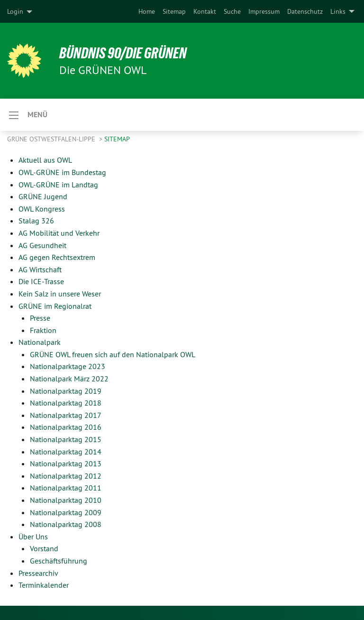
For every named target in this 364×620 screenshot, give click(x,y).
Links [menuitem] (338, 11)
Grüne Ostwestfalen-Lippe (52, 139)
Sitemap (174, 11)
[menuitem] (147, 11)
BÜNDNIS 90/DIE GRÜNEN (124, 53)
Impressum (264, 11)
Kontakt (205, 11)
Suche (232, 11)
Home (147, 11)
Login (15, 11)
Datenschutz (305, 11)
